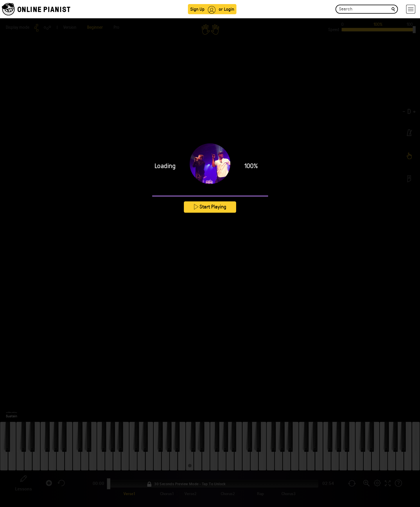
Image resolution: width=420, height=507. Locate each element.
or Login (226, 9)
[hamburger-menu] (411, 9)
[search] (393, 9)
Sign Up (197, 9)
